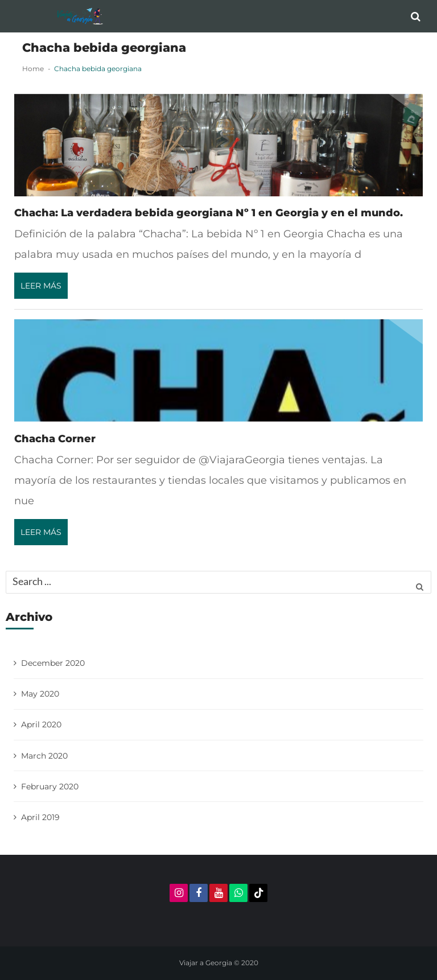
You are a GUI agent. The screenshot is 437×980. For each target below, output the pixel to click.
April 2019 (40, 817)
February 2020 (50, 787)
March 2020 (44, 756)
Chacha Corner (55, 438)
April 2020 (41, 724)
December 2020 (53, 663)
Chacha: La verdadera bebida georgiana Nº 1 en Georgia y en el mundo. (209, 213)
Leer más (41, 286)
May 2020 (40, 694)
